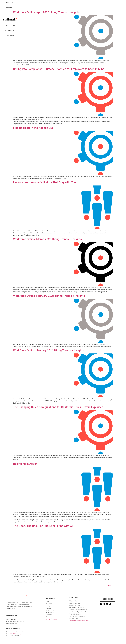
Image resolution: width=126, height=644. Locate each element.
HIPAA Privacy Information (77, 607)
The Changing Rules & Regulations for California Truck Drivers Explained (58, 407)
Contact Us (10, 35)
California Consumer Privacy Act (78, 610)
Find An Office (10, 25)
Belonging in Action (25, 464)
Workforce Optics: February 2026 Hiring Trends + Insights (49, 296)
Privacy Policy (73, 601)
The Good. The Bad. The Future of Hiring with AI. (43, 526)
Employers (10, 8)
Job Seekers (11, 3)
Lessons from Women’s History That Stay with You (44, 182)
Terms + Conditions (74, 605)
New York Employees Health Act (78, 612)
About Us (10, 13)
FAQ (47, 617)
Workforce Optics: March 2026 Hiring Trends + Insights (47, 239)
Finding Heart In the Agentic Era (33, 128)
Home (47, 602)
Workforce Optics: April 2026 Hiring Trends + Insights (46, 12)
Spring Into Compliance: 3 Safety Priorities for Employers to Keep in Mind (59, 69)
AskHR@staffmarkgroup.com (18, 634)
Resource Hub (10, 30)
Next (111, 586)
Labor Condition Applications (77, 616)
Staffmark (10, 19)
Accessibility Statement (76, 614)
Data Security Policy (75, 603)
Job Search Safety (74, 618)
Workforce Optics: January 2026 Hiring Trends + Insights (49, 350)
